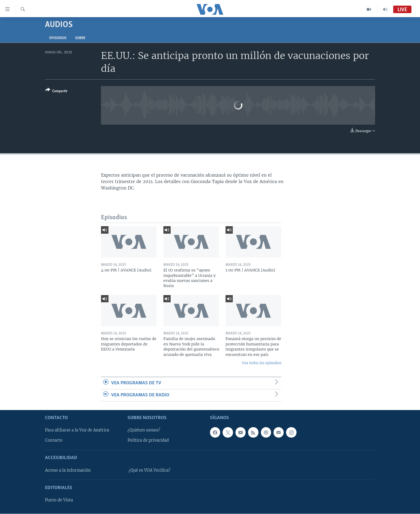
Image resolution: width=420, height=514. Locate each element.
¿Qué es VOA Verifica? (149, 470)
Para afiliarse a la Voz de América (77, 430)
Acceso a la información (68, 470)
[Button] (56, 92)
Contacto (54, 441)
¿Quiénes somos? (144, 430)
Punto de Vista (59, 500)
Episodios (58, 38)
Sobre (80, 38)
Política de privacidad (148, 441)
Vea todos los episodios (262, 363)
